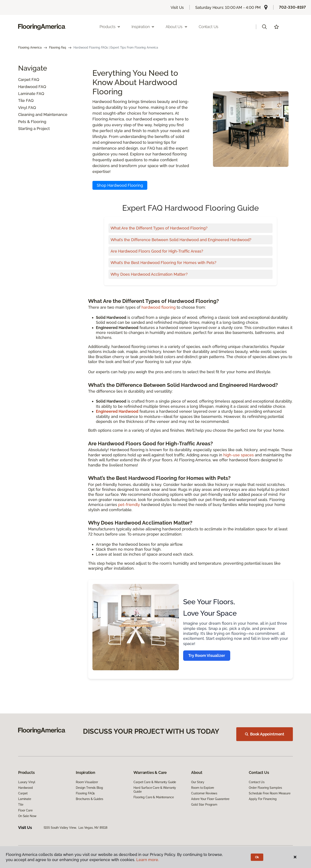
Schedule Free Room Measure (270, 793)
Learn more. (148, 860)
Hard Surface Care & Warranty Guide (155, 790)
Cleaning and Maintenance (43, 115)
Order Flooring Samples (265, 788)
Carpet (24, 80)
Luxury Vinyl (27, 782)
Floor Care (25, 810)
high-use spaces (239, 455)
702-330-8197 (292, 7)
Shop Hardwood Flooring (120, 185)
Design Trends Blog (89, 788)
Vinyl (23, 108)
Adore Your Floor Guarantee (210, 799)
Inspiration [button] (143, 27)
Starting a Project (34, 129)
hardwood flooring (159, 307)
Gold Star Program (204, 805)
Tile (21, 100)
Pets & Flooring (32, 122)
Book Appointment (265, 734)
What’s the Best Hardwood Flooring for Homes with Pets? (163, 263)
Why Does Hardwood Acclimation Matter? (149, 274)
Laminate (27, 94)
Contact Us (209, 27)
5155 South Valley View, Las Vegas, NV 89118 (75, 828)
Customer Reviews (204, 793)
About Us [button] (177, 27)
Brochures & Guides (89, 799)
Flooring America (30, 47)
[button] (264, 27)
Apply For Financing (263, 799)
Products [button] (110, 27)
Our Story (198, 782)
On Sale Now (27, 816)
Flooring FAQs (85, 793)
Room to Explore (203, 788)
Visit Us (177, 7)
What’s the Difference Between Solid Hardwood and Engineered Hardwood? (181, 240)
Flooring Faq (58, 47)
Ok (257, 857)
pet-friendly (129, 505)
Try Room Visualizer (207, 655)
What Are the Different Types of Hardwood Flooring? (159, 228)
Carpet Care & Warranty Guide (155, 782)
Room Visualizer (87, 782)
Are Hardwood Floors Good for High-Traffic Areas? (157, 251)
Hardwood (28, 87)
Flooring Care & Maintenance (154, 797)
